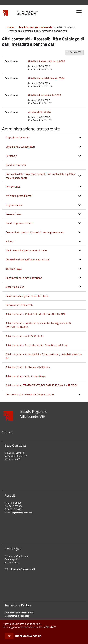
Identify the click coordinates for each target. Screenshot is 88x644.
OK (9, 636)
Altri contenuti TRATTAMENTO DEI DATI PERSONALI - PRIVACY (42, 385)
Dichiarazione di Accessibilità (19, 612)
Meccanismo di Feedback (17, 616)
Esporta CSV (74, 52)
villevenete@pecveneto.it (22, 569)
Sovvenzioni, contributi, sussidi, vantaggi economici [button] (35, 232)
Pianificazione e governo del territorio (27, 296)
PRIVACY (51, 627)
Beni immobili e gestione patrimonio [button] (26, 250)
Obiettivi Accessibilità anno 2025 (47, 61)
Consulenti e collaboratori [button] (20, 147)
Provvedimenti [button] (14, 214)
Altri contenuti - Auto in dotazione (26, 376)
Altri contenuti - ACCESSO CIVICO (25, 336)
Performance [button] (13, 187)
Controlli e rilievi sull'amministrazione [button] (27, 259)
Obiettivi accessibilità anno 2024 (46, 78)
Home (10, 27)
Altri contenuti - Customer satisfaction (28, 367)
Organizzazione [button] (15, 205)
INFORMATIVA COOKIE (28, 636)
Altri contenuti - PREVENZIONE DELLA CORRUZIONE (36, 314)
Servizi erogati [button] (14, 269)
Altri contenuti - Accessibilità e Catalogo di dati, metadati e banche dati (44, 356)
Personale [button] (11, 156)
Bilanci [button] (10, 241)
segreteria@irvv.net (22, 512)
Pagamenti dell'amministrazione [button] (24, 278)
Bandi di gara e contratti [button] (20, 223)
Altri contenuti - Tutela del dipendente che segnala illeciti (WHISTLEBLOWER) (38, 325)
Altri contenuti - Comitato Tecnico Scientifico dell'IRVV (37, 345)
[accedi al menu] (79, 12)
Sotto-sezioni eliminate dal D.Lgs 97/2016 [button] (30, 394)
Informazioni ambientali (19, 305)
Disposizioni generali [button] (17, 137)
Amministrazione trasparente (35, 27)
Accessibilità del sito (39, 112)
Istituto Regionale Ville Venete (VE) (27, 13)
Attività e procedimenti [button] (19, 196)
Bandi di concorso (16, 165)
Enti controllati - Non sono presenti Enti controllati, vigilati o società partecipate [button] (40, 176)
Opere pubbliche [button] (15, 287)
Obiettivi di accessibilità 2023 (45, 95)
